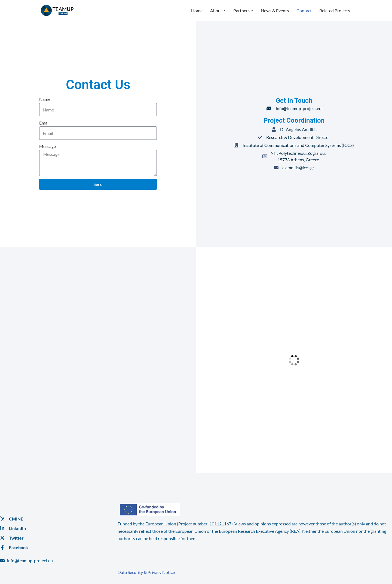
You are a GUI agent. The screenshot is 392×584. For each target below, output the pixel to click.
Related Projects (335, 10)
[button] (225, 10)
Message (48, 146)
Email (44, 123)
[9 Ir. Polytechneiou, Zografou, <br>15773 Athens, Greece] (294, 360)
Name (45, 99)
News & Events (275, 10)
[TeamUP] (57, 10)
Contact (304, 10)
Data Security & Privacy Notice (146, 572)
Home (197, 10)
